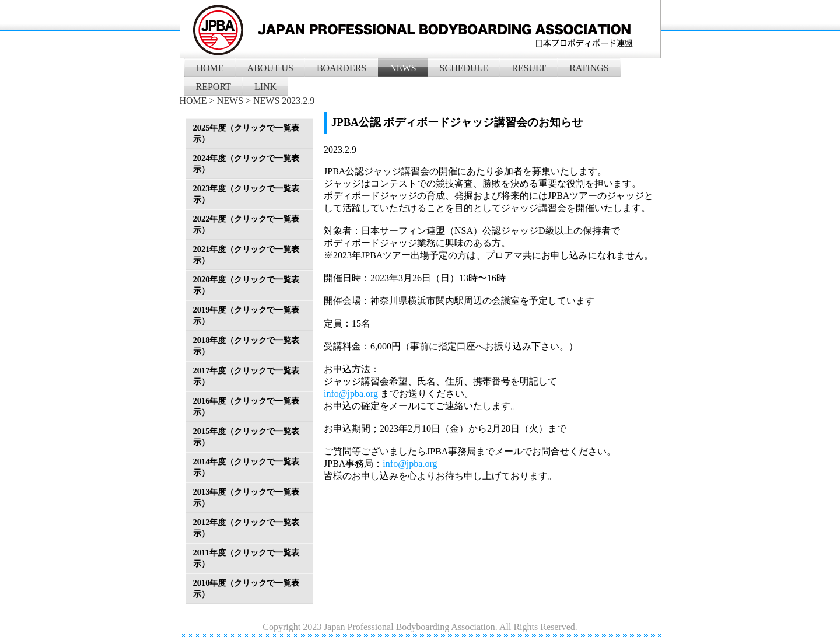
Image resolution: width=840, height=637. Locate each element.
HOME (210, 68)
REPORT (213, 87)
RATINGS (589, 68)
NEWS (403, 68)
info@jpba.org (351, 393)
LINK (265, 87)
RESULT (529, 68)
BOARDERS (342, 68)
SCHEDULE (464, 68)
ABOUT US (270, 68)
